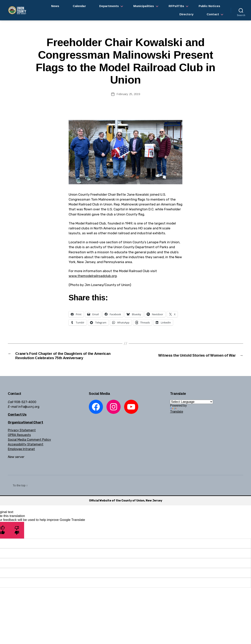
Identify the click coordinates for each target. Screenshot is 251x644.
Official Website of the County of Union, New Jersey (126, 509)
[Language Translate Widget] (191, 410)
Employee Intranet (21, 457)
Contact (213, 14)
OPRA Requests (19, 443)
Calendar (79, 6)
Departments (109, 6)
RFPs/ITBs (176, 6)
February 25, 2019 (128, 94)
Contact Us (17, 423)
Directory (186, 14)
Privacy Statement (22, 438)
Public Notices (209, 6)
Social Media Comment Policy (29, 448)
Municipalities (144, 6)
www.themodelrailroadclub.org (93, 276)
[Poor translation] (17, 538)
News (55, 6)
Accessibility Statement (26, 453)
